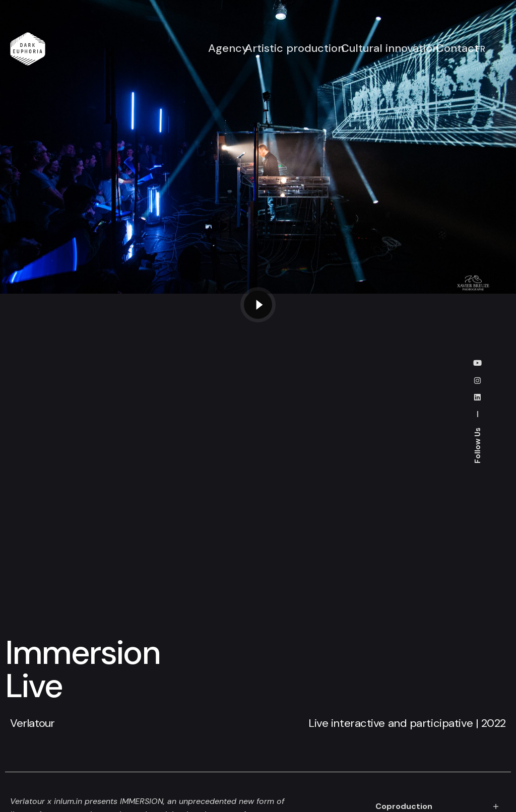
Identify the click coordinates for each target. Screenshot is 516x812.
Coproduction (404, 806)
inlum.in (68, 801)
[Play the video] (258, 305)
